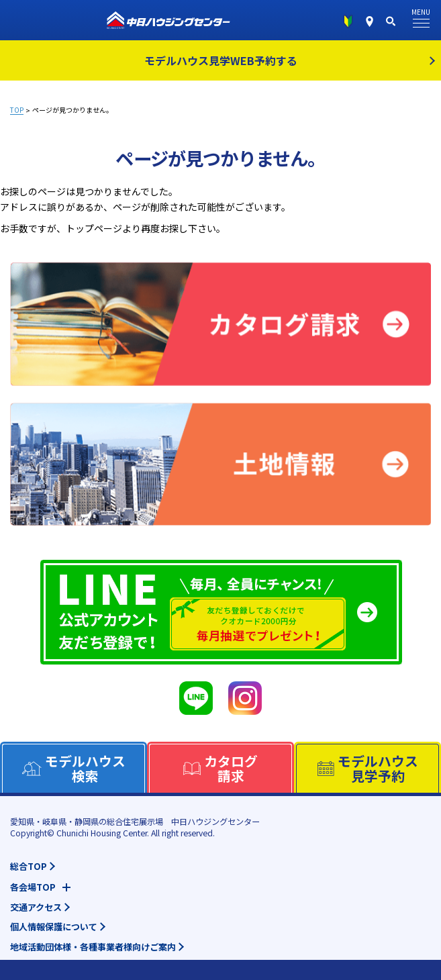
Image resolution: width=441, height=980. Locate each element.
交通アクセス (36, 907)
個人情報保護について (54, 927)
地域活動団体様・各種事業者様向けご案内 (93, 947)
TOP (17, 110)
